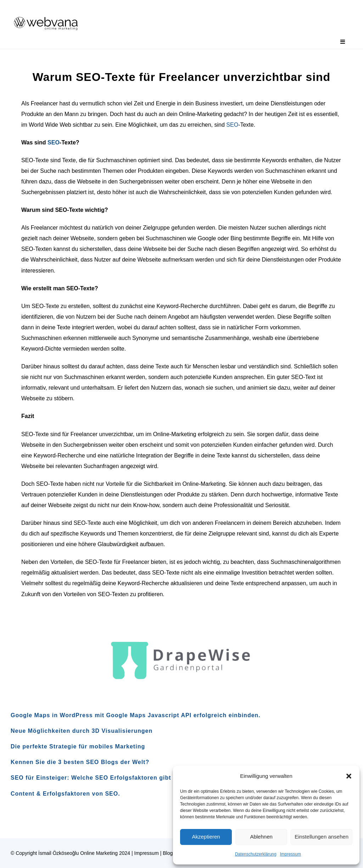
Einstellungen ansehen (322, 837)
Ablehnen (261, 837)
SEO (232, 125)
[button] (349, 776)
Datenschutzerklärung (256, 854)
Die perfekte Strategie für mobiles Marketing (78, 746)
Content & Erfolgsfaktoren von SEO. (65, 794)
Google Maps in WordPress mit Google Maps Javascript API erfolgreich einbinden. (136, 715)
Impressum (291, 854)
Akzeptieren (206, 837)
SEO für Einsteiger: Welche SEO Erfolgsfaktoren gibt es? (97, 778)
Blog (168, 853)
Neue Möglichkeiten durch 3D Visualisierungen (82, 731)
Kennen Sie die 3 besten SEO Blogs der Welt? (80, 762)
